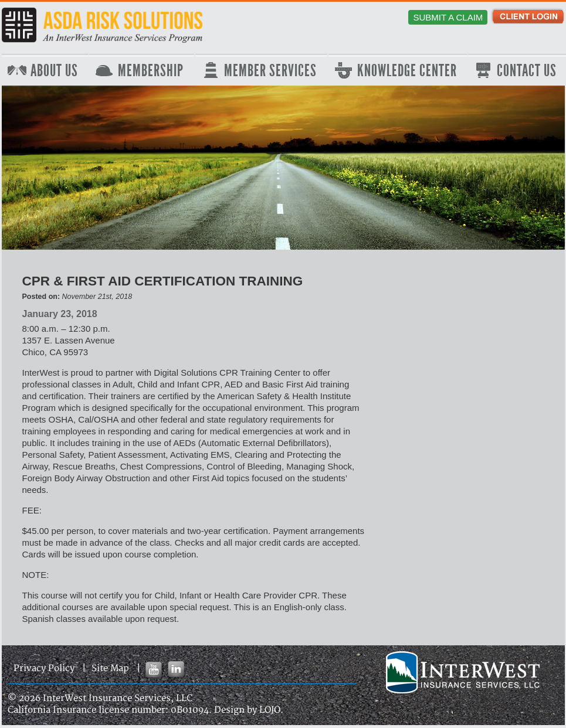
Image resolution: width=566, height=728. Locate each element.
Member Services (270, 71)
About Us (54, 71)
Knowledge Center (407, 71)
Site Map (110, 669)
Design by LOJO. (249, 710)
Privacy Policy (44, 669)
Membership (151, 71)
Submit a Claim (448, 17)
